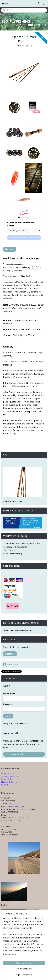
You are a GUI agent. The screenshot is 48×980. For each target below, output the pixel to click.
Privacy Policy (7, 779)
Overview (10, 249)
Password (8, 704)
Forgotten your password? (16, 723)
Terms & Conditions (10, 776)
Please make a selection (24, 238)
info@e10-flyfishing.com (16, 806)
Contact (5, 785)
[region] (24, 937)
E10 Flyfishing (11, 664)
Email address (10, 693)
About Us (5, 773)
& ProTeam (14, 773)
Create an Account (14, 754)
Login (8, 716)
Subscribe (10, 654)
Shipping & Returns (9, 782)
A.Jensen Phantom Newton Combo (21, 224)
